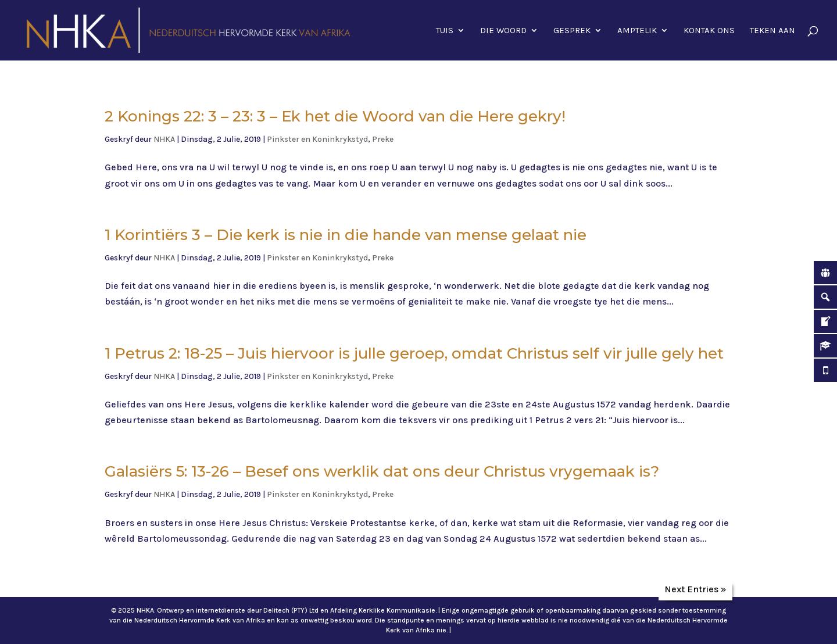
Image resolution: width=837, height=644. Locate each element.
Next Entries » (695, 589)
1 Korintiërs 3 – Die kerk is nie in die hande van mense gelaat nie (346, 235)
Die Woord (503, 31)
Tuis (445, 31)
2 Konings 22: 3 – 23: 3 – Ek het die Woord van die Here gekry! (335, 116)
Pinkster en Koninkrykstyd (317, 139)
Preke (383, 139)
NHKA (164, 139)
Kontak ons (709, 31)
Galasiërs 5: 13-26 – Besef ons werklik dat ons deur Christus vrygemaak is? (382, 471)
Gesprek (572, 31)
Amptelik (637, 31)
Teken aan (772, 31)
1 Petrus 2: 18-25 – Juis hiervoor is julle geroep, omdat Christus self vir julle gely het (414, 353)
